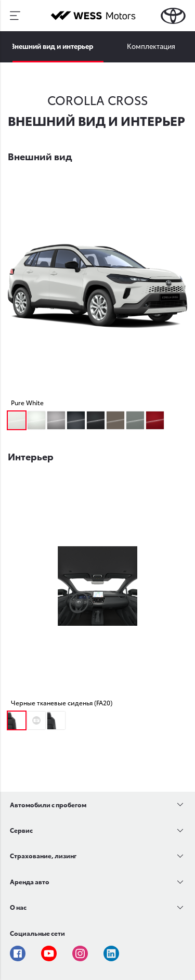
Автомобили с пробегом (48, 804)
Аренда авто (30, 881)
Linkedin (111, 953)
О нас (18, 907)
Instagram (80, 953)
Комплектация (151, 46)
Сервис (21, 830)
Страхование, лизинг (43, 855)
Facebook (18, 953)
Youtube (49, 953)
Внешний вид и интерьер (52, 46)
